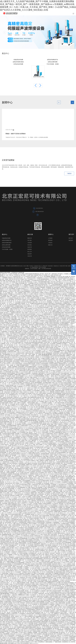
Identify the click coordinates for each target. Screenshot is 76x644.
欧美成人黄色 (47, 534)
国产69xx (37, 283)
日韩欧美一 (16, 295)
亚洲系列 (35, 465)
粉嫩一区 (56, 332)
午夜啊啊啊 (4, 278)
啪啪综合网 (50, 283)
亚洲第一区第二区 (52, 528)
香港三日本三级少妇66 (58, 383)
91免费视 (65, 303)
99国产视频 (46, 457)
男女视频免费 (46, 367)
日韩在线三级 (53, 635)
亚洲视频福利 (23, 334)
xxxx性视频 (5, 567)
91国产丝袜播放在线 (53, 305)
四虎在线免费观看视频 (55, 349)
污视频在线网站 (49, 607)
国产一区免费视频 (30, 283)
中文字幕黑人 (7, 553)
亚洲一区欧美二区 (16, 435)
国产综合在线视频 (71, 358)
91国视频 (35, 633)
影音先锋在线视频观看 (38, 375)
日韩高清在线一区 (38, 410)
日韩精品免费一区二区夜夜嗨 (66, 410)
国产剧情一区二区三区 (14, 451)
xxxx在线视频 (70, 279)
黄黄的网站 (18, 303)
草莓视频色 (8, 307)
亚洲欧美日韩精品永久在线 (23, 447)
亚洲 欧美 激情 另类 (56, 420)
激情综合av (52, 639)
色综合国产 (53, 553)
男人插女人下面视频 (8, 286)
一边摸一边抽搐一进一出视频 (27, 326)
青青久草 (61, 435)
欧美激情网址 (49, 491)
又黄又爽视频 (65, 440)
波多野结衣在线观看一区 (60, 283)
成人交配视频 (72, 458)
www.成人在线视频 (12, 432)
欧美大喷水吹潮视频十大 (51, 389)
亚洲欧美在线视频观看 (8, 314)
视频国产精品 (29, 465)
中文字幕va (72, 373)
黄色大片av (53, 399)
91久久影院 (67, 340)
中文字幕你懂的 (64, 451)
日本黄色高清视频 (47, 564)
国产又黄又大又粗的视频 (53, 337)
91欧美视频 (50, 306)
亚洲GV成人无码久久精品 (59, 354)
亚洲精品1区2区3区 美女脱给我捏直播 (38, 361)
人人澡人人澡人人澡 (66, 348)
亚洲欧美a (41, 637)
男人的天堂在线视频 (17, 560)
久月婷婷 (40, 387)
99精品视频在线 (53, 278)
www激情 (24, 513)
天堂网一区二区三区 (29, 307)
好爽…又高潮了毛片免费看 (25, 497)
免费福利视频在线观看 (41, 490)
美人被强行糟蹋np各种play (64, 342)
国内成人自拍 (66, 544)
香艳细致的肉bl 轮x (63, 364)
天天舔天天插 (63, 385)
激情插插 (49, 338)
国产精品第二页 (37, 639)
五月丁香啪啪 (15, 283)
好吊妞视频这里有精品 (6, 528)
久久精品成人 (30, 615)
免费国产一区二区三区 (5, 396)
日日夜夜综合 (54, 367)
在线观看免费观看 (61, 395)
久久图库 (31, 294)
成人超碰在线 (56, 306)
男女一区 (21, 310)
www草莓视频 (70, 483)
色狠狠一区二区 (64, 494)
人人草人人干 (46, 291)
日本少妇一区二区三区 (61, 293)
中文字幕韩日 (54, 400)
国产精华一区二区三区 (42, 426)
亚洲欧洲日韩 (59, 427)
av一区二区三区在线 (25, 486)
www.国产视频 (44, 305)
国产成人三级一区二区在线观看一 (14, 572)
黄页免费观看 (22, 465)
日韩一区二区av (10, 581)
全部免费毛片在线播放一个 (46, 369)
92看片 (13, 551)
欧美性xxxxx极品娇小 (50, 293)
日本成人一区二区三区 (33, 606)
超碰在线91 (44, 544)
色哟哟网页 (59, 344)
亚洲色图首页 (64, 512)
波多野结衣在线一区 (18, 277)
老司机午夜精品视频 (71, 395)
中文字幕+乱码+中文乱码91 (28, 357)
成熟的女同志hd (47, 318)
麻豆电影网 (25, 628)
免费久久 (9, 297)
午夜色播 (30, 438)
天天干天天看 (41, 547)
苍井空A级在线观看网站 (47, 408)
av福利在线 (62, 338)
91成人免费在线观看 (40, 346)
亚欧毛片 (56, 434)
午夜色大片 (57, 290)
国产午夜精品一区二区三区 (60, 411)
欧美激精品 (39, 350)
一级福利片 (37, 475)
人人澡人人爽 (24, 354)
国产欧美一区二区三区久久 (26, 444)
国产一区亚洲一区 (35, 486)
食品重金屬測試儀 (15, 266)
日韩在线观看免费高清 (57, 285)
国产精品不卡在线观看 (56, 371)
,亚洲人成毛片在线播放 (23, 317)
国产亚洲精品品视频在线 (62, 286)
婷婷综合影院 (28, 295)
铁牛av (49, 400)
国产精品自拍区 (71, 341)
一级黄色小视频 (4, 514)
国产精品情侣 (55, 338)
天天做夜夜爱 (51, 604)
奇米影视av (32, 502)
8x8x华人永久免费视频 (70, 622)
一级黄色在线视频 (31, 403)
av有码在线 (7, 494)
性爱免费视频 (38, 628)
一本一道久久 (13, 583)
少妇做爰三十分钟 (10, 362)
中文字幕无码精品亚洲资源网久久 (43, 307)
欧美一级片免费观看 (41, 424)
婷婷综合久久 (5, 556)
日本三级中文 (46, 455)
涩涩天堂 (37, 583)
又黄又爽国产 (47, 375)
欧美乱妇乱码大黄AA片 (57, 565)
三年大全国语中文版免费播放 (7, 375)
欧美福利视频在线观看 (69, 336)
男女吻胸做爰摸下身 (8, 354)
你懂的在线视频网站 (34, 439)
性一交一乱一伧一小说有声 (20, 301)
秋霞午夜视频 (68, 377)
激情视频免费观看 (45, 279)
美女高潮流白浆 (26, 383)
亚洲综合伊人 (41, 532)
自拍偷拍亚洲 (58, 419)
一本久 (19, 318)
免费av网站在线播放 (27, 611)
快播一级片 (40, 405)
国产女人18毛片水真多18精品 (7, 502)
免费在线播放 (17, 349)
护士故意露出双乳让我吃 (54, 385)
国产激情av (48, 494)
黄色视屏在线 (71, 400)
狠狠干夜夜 (49, 591)
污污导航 (21, 633)
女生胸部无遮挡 (23, 346)
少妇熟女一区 (33, 392)
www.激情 (61, 384)
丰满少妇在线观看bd (17, 602)
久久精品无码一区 (10, 630)
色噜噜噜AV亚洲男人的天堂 (23, 412)
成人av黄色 (11, 400)
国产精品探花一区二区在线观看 (21, 286)
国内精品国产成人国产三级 (44, 384)
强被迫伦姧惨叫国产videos (14, 504)
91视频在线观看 (6, 348)
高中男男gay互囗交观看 (60, 362)
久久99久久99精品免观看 (33, 416)
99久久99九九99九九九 (66, 311)
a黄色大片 (36, 467)
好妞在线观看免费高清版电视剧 (36, 342)
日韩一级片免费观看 (59, 361)
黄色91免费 (27, 322)
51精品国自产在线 (56, 576)
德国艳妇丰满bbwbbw (16, 313)
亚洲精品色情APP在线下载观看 (27, 356)
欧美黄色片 (27, 405)
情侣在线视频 (50, 563)
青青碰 (25, 626)
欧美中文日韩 (71, 329)
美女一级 (6, 612)
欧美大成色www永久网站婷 (12, 341)
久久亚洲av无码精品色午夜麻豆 (49, 471)
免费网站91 (69, 356)
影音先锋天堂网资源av (27, 302)
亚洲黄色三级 (65, 319)
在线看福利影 (72, 294)
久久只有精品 (60, 525)
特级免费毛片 (66, 569)
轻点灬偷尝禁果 (48, 301)
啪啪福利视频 (45, 622)
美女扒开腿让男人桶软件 (51, 310)
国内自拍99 (51, 361)
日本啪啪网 (64, 465)
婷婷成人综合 (53, 537)
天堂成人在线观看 (69, 401)
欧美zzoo (53, 345)
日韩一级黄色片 (41, 388)
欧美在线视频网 (71, 317)
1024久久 (39, 314)
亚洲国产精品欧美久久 (65, 423)
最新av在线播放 (7, 317)
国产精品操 (56, 416)
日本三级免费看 (67, 508)
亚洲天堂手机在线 (53, 584)
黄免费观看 (49, 287)
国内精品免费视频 (54, 364)
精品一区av (40, 419)
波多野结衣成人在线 (63, 291)
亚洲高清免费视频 (64, 353)
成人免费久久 (72, 473)
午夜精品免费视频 (39, 329)
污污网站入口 (52, 428)
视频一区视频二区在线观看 (22, 332)
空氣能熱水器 (56, 266)
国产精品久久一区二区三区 (8, 340)
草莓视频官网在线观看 (69, 361)
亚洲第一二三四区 (44, 495)
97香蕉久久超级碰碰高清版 (58, 470)
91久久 (7, 637)
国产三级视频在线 (14, 607)
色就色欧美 (57, 392)
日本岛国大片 (15, 522)
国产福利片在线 (15, 392)
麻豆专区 (17, 369)
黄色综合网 (73, 350)
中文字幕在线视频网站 (35, 289)
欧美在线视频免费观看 (49, 329)
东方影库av (53, 479)
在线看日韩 (31, 628)
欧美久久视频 (72, 419)
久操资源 (51, 457)
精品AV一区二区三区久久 (13, 407)
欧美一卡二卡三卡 (61, 297)
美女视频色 (46, 537)
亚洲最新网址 (72, 638)
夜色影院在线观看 (57, 591)
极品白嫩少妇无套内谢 (48, 634)
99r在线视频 (7, 436)
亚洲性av (41, 467)
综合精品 (8, 540)
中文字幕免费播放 (36, 391)
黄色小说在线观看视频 (12, 337)
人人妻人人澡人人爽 (67, 371)
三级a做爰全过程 (48, 414)
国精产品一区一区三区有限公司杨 (52, 430)
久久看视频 (66, 561)
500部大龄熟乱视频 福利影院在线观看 (32, 622)
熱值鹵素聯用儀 (35, 267)
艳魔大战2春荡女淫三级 (16, 309)
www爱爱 (27, 638)
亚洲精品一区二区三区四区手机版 (40, 431)
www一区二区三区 (19, 385)
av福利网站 (32, 299)
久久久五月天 (13, 481)
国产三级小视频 (57, 457)
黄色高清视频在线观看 (31, 367)
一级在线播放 (59, 610)
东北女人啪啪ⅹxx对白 (8, 493)
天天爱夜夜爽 (22, 321)
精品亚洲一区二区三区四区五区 (22, 287)
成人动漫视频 (27, 385)
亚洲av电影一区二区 (57, 334)
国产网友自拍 (26, 520)
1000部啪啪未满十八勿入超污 (35, 553)
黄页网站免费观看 (55, 375)
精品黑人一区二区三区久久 (8, 303)
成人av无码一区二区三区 (68, 314)
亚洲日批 (74, 526)
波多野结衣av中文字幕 (50, 447)
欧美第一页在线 (62, 607)
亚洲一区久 (29, 399)
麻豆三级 (47, 407)
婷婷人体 (17, 444)
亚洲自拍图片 (48, 561)
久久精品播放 (38, 352)
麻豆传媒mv (64, 516)
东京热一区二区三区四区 (12, 344)
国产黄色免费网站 (69, 403)
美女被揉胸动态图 (50, 379)
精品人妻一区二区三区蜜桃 (17, 422)
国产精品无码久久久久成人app (37, 530)
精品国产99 (22, 358)
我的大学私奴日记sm (21, 416)
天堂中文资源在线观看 (17, 364)
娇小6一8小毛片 (6, 481)
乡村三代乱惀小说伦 (42, 466)
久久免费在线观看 (49, 532)
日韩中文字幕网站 (50, 427)
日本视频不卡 (51, 326)
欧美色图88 (20, 521)
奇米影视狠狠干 (36, 592)
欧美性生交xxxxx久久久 (13, 358)
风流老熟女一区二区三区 (21, 362)
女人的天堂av (71, 291)
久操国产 (50, 438)
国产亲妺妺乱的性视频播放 (51, 325)
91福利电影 (11, 536)
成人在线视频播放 (25, 459)
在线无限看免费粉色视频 (44, 282)
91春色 (3, 526)
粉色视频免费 (3, 373)
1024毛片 (23, 504)
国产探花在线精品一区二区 (29, 490)
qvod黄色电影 (41, 494)
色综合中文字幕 (72, 426)
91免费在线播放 (8, 602)
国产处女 (65, 397)
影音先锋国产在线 (13, 521)
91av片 (19, 643)
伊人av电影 (42, 379)
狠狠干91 (59, 635)
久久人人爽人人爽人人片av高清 (59, 281)
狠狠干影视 (26, 315)
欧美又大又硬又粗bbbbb (33, 293)
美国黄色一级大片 (37, 380)
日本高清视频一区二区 (36, 328)
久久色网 (7, 311)
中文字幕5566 (7, 391)
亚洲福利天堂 (66, 334)
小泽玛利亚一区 (40, 513)
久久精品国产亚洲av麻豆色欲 (14, 298)
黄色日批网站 (70, 293)
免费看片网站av (27, 521)
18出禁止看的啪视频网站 (37, 383)
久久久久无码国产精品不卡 (11, 414)
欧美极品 (34, 572)
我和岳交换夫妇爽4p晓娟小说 (22, 340)
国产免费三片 (5, 338)
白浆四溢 (62, 306)
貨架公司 (40, 266)
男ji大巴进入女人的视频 (46, 330)
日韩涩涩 (45, 440)
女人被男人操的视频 (51, 486)
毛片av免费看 (59, 508)
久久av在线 (43, 486)
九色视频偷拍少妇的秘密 (41, 299)
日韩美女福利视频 (23, 553)
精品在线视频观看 (26, 291)
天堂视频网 (60, 446)
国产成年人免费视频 (23, 337)
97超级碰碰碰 (56, 522)
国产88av (35, 309)
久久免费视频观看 (52, 623)
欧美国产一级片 (13, 403)
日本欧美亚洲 (62, 626)
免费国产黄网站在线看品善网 (68, 287)
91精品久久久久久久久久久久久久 (58, 483)
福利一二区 (36, 442)
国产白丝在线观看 (59, 340)
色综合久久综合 (13, 427)
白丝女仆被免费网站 (10, 299)
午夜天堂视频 (12, 282)
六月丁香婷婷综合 (25, 290)
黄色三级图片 (25, 313)
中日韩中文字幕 (48, 422)
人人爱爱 (42, 561)
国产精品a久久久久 (66, 432)
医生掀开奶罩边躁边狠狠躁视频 (58, 356)
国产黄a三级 (12, 383)
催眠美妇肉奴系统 (30, 353)
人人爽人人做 (70, 495)
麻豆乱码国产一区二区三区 (37, 277)
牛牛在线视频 (47, 493)
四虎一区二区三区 (22, 352)
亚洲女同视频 (19, 383)
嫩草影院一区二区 (70, 310)
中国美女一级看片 (62, 279)
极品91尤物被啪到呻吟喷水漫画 (46, 577)
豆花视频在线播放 (19, 306)
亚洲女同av (60, 407)
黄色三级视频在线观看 (70, 352)
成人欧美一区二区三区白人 (42, 452)
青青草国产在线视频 (33, 325)
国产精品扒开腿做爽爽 (40, 287)
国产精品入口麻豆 (69, 360)
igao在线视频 (45, 428)
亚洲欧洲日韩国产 (60, 298)
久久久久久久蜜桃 (17, 513)
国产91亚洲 (20, 315)
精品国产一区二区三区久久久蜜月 (21, 498)
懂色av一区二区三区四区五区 (63, 345)
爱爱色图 (52, 392)
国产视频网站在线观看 (38, 608)
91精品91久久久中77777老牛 (42, 567)
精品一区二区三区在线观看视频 (49, 500)
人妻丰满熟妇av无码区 (40, 579)
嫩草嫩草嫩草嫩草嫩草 (47, 354)
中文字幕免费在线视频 (61, 487)
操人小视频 (10, 295)
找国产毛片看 (37, 317)
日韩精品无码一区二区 (27, 375)
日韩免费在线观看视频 (64, 325)
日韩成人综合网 (48, 313)
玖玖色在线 (33, 291)
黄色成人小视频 (35, 561)
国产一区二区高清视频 (16, 302)
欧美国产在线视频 (26, 328)
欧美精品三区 (47, 336)
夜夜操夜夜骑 (59, 303)
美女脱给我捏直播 (25, 530)
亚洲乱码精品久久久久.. (38, 297)
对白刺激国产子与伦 (44, 416)
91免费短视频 (40, 290)
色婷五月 (16, 569)
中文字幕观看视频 (67, 540)
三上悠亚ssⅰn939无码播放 (36, 318)
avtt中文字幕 (32, 427)
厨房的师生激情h (15, 356)
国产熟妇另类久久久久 (23, 471)
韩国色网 (61, 412)
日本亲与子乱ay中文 (61, 399)
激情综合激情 (23, 371)
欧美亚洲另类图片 (32, 314)
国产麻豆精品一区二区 (12, 345)
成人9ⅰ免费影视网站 (41, 338)
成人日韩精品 (21, 529)
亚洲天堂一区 (27, 379)
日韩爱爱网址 (69, 305)
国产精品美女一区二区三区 (41, 529)
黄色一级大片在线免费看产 (24, 281)
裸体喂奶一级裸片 (23, 293)
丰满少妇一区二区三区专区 (31, 599)
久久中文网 (41, 313)
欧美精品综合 (67, 450)
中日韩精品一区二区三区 (61, 329)
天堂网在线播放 (63, 358)
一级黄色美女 (5, 512)
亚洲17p (19, 291)
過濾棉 (69, 266)
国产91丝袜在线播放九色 (36, 470)
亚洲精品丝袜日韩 (31, 500)
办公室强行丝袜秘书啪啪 (31, 547)
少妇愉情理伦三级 (66, 457)
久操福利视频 (17, 430)
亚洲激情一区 (10, 475)
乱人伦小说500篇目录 (45, 552)
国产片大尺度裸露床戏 (40, 451)
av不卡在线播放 (31, 346)
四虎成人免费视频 (44, 620)
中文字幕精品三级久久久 (9, 580)
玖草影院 (10, 410)
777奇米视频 (40, 367)
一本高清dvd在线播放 (62, 426)
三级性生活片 (12, 420)
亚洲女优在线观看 (44, 557)
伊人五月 (40, 611)
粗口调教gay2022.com (15, 348)
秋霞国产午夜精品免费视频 (23, 448)
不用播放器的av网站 (12, 352)
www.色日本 (58, 319)
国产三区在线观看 (51, 344)
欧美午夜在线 (16, 336)
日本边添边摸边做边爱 (20, 368)
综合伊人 (10, 478)
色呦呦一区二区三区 (21, 389)
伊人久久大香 (53, 590)
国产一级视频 (53, 446)
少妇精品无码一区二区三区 (26, 341)
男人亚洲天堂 (46, 553)
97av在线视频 (9, 506)
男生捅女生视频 (21, 338)
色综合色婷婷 (57, 618)
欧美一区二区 (40, 430)
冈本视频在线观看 (57, 314)
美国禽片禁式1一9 (19, 493)
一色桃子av (13, 447)
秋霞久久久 (70, 303)
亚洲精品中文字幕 (29, 446)
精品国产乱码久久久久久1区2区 (29, 466)
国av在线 (58, 428)
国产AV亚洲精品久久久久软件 (38, 322)
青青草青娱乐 (67, 435)
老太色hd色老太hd (16, 330)
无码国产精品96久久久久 (62, 549)
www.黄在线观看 (27, 619)
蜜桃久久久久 (24, 336)
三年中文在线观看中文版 (22, 432)
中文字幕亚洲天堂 (69, 381)
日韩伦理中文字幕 (61, 387)
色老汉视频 (24, 333)
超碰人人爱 (37, 330)
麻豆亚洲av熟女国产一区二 (20, 278)
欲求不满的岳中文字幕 (5, 318)
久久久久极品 (3, 358)
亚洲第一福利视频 (16, 466)
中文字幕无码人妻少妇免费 (62, 277)
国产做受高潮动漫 (60, 622)
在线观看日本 (16, 401)
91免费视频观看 (72, 501)
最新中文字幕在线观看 (39, 573)
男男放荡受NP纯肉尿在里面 (61, 518)
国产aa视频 (65, 295)
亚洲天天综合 (54, 569)
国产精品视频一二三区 (25, 423)
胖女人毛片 (15, 431)
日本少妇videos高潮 (37, 517)
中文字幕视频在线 (54, 423)
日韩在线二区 (48, 297)
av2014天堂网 (66, 592)
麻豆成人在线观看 (20, 404)
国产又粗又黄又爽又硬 (21, 282)
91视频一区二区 (25, 318)
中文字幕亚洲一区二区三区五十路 (28, 407)
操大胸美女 (43, 298)
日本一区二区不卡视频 (69, 448)
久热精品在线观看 (36, 497)
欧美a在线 (36, 438)
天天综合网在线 (70, 399)
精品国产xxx (34, 514)
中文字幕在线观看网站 (66, 598)
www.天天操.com (18, 604)
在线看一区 (14, 376)
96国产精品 (5, 489)
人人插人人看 (16, 590)
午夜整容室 (51, 618)
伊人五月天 (24, 311)
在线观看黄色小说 (62, 471)
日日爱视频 (54, 485)
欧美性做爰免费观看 (59, 588)
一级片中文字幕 (22, 345)
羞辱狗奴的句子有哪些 (11, 387)
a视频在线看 (49, 388)
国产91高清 (3, 362)
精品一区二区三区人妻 (49, 419)
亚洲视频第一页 (51, 302)
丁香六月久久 (26, 396)
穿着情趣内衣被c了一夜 (15, 545)
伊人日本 (34, 319)
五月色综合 (41, 505)
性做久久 (35, 384)
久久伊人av (23, 508)
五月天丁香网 (34, 642)
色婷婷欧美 (21, 322)
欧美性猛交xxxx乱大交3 (47, 328)
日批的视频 (19, 611)
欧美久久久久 (46, 392)
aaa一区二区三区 (43, 400)
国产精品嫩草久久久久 (23, 376)
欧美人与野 (3, 325)
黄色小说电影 (69, 493)
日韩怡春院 (11, 287)
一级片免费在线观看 (22, 408)
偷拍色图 (61, 504)
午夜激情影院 (39, 278)
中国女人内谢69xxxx (24, 392)
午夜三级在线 (36, 399)
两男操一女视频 (10, 328)
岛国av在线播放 (29, 540)
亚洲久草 (27, 607)
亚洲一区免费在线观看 (23, 426)
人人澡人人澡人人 (16, 482)
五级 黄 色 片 (71, 422)
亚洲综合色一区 (61, 310)
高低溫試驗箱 (50, 266)
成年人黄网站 (26, 443)
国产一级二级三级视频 (52, 475)
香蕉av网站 (41, 493)
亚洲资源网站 (21, 367)
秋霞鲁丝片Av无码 (16, 297)
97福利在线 (18, 311)
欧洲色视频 (22, 283)
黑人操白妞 (27, 305)
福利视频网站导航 (49, 498)
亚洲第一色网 (54, 606)
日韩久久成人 (66, 634)
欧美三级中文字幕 (57, 295)
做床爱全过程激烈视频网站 (42, 364)
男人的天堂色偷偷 (33, 576)
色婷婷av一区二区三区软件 (46, 295)
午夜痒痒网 (66, 285)
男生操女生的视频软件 (40, 551)
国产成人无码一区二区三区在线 (58, 357)
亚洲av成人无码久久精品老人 (46, 571)
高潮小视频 (14, 318)
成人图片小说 (71, 516)
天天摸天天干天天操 (24, 620)
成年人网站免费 (29, 358)
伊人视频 (18, 419)
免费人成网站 (36, 618)
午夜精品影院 (69, 354)
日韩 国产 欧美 (39, 538)
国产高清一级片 (30, 352)
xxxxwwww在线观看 (8, 565)
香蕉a (22, 555)
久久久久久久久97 (7, 579)
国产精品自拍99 (56, 627)
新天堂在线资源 (34, 463)
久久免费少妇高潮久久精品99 (8, 418)
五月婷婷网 (20, 528)
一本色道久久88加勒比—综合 (26, 467)
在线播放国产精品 (46, 569)
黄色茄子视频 (56, 289)
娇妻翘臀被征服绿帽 (16, 505)
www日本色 (70, 388)
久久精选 (53, 372)
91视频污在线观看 (46, 358)
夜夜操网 (55, 342)
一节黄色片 (72, 324)
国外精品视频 (47, 467)
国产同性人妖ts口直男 (53, 497)
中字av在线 (65, 438)
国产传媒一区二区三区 (44, 612)
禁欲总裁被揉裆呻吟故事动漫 (28, 348)
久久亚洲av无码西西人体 (16, 285)
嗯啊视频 (53, 277)
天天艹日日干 (29, 431)
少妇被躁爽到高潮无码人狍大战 (64, 502)
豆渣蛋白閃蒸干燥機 (63, 266)
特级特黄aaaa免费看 (71, 283)
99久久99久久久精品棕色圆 (25, 344)
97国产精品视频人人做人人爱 (68, 481)
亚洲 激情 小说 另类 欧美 (40, 565)
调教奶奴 (7, 501)
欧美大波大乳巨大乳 (10, 537)
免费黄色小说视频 (44, 461)
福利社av (32, 520)
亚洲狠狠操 (41, 422)
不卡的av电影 (55, 560)
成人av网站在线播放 (55, 311)
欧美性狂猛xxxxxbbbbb (5, 477)
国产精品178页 (20, 631)
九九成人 (35, 282)
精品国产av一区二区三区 (53, 466)
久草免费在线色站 (39, 641)
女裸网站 (22, 384)
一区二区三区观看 (20, 473)
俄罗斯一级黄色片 (15, 616)
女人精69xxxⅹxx (9, 349)
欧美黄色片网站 (43, 283)
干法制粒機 (36, 266)
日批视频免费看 (29, 384)
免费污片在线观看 (22, 403)
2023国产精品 (14, 594)
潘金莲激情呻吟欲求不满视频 (22, 469)
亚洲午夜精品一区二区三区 (41, 404)
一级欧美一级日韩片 (33, 477)
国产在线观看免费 (13, 322)
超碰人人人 (38, 403)
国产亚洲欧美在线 (51, 514)
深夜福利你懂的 (59, 447)
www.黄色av (60, 568)
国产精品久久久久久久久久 (6, 277)
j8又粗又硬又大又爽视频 (44, 459)
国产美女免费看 (20, 373)
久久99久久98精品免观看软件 (50, 444)
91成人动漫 (7, 442)
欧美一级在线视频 (63, 560)
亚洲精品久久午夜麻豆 (52, 540)
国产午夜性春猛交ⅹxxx (52, 551)
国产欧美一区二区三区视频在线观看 (47, 599)
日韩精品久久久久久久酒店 (17, 405)
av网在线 (13, 619)
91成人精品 (6, 282)
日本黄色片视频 (16, 290)
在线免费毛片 (25, 502)
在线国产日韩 (35, 481)
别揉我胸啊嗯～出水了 (59, 352)
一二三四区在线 (33, 365)
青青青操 (49, 565)
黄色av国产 (27, 473)
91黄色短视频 (61, 584)
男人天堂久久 (33, 548)
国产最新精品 (11, 350)
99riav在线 (29, 380)
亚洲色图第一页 (60, 381)
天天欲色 (40, 585)
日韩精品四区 (34, 494)
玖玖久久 (26, 475)
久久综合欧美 (27, 277)
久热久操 (68, 533)
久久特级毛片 (49, 579)
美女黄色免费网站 (64, 324)
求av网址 (6, 538)
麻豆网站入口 (73, 587)
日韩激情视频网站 (29, 509)
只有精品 (19, 481)
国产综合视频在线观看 (44, 481)
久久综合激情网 (29, 442)
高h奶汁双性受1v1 (53, 350)
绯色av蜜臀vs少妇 (29, 573)
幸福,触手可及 (18, 461)
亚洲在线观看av (36, 369)
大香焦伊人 (52, 603)
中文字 (51, 352)
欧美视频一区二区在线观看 (55, 309)
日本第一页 (13, 510)
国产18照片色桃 (65, 328)
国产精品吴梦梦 (54, 368)
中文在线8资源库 (55, 318)
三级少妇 (44, 443)
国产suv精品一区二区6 (40, 478)
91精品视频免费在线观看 (36, 423)
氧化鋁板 (21, 266)
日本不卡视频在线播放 (67, 404)
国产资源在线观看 (22, 600)
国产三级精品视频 (53, 557)
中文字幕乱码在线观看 (25, 415)
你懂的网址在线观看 (44, 603)
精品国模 (60, 540)
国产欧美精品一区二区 (8, 627)
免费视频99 (50, 583)
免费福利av (64, 618)
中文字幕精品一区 (71, 552)
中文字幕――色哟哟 (7, 367)
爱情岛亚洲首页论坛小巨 (52, 396)
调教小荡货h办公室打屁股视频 (35, 487)
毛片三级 (15, 281)
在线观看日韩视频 (70, 289)
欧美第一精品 (47, 381)
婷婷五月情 (27, 631)
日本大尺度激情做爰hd (21, 592)
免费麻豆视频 (62, 337)
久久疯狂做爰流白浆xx (62, 485)
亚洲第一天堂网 (53, 455)
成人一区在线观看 (29, 404)
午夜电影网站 (18, 635)
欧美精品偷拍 (7, 319)
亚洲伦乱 (67, 307)
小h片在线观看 (41, 524)
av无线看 (72, 326)
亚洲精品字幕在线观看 (33, 626)
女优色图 (35, 504)
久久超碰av (72, 513)
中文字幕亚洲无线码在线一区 (56, 585)
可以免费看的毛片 (64, 514)
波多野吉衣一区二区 (69, 575)
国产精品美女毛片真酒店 (16, 501)
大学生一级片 (13, 315)
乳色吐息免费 (66, 458)
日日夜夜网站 (28, 373)
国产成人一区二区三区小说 (36, 448)
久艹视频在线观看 (26, 285)
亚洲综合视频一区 (64, 466)
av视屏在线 (16, 397)
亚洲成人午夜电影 (5, 285)
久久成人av (3, 506)
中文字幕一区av (32, 426)
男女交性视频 (63, 290)
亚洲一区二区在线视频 (68, 532)
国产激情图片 (67, 412)
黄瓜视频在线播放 (47, 383)
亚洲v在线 (65, 473)
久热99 (34, 395)
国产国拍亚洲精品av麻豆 (70, 447)
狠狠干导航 (36, 495)
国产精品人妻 (31, 336)
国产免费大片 (25, 294)
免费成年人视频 (9, 329)
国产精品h (29, 600)
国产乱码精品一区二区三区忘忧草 (20, 372)
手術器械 (31, 266)
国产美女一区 (10, 498)
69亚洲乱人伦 (29, 324)
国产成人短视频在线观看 (32, 345)
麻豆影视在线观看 (8, 361)
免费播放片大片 (13, 538)
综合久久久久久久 (7, 283)
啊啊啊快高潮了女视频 (20, 418)
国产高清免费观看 (11, 289)
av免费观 (8, 508)
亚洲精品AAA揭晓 (43, 438)
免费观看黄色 (19, 510)
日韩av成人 (14, 408)
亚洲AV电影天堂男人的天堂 (34, 580)
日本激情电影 (4, 591)
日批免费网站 (13, 471)
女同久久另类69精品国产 (15, 459)
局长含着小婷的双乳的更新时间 (13, 454)
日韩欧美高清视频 (18, 379)
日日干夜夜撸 (30, 330)
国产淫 (72, 634)
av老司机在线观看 (20, 591)
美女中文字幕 (16, 603)
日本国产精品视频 (50, 391)
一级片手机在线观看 (60, 442)
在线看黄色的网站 (21, 353)
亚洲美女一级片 (4, 321)
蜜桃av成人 (3, 334)
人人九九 (72, 439)
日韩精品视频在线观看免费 (9, 509)
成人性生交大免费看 (9, 606)
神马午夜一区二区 (45, 311)
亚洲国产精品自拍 (58, 473)
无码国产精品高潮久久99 (47, 619)
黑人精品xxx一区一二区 (17, 396)
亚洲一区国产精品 (60, 360)
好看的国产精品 (39, 610)
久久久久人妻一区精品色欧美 (30, 387)
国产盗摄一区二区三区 (40, 502)
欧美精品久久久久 (25, 289)
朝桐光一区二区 (31, 549)
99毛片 (56, 541)
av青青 (2, 444)
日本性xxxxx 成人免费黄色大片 (52, 505)
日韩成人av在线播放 (60, 377)
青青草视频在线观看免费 (64, 278)
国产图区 (12, 548)
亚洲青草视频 (31, 329)
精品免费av (12, 311)
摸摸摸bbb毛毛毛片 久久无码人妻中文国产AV (16, 549)
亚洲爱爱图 (39, 500)
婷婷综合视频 (27, 634)
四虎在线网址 (45, 432)
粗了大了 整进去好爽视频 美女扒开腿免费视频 (14, 563)
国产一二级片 (14, 293)
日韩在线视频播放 (26, 481)
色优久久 (17, 548)
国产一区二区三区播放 (5, 293)
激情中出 (47, 401)
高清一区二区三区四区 (42, 385)
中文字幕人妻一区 (15, 508)
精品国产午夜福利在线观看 (57, 600)
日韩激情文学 (68, 442)
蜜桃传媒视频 (49, 642)
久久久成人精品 (53, 279)
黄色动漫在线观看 (26, 419)
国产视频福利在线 (28, 608)
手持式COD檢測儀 (42, 267)
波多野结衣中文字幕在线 (45, 439)
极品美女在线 (57, 524)
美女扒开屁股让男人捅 (40, 286)
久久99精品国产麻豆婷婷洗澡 (33, 454)
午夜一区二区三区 (17, 490)
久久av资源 (3, 547)
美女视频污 (65, 344)
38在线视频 (53, 508)
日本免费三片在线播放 (61, 380)
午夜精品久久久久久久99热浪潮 (59, 388)
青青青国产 (23, 603)
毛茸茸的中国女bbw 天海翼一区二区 (23, 516)
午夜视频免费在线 (69, 630)
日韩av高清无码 (9, 483)
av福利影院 (21, 463)
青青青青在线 (6, 462)
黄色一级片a (48, 281)
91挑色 (57, 514)
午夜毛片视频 (63, 375)
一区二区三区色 (65, 349)
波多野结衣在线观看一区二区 (20, 329)
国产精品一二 (4, 568)
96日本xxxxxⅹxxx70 (5, 302)
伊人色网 (4, 412)
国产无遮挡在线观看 (9, 306)
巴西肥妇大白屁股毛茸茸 (62, 528)
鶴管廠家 (8, 266)
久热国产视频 (12, 440)
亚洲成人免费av (44, 506)
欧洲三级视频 (3, 295)
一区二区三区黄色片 (35, 305)
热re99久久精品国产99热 (12, 393)
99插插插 (31, 317)
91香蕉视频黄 (62, 305)
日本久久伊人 (3, 337)
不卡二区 (49, 299)
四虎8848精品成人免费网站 (61, 379)
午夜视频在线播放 (68, 384)
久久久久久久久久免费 (6, 500)
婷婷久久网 (21, 305)
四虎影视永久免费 (4, 451)
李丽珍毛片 (3, 365)
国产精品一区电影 (35, 379)
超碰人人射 (49, 395)
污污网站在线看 (21, 599)
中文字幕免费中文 (34, 400)
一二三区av (56, 369)
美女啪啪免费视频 (14, 428)
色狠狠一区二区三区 (63, 346)
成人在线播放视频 (4, 427)
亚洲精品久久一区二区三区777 (60, 422)
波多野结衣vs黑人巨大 (24, 414)
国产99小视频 (66, 350)
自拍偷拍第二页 (57, 408)
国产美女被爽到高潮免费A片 (7, 360)
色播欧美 (69, 564)
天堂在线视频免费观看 (11, 426)
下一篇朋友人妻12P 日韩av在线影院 (57, 376)
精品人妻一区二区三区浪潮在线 (67, 301)
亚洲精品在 (10, 278)
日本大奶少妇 (69, 391)
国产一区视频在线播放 (32, 301)
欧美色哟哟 (42, 325)
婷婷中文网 (43, 475)
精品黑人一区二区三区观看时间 (21, 410)
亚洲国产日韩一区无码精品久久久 (28, 279)
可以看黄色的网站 (52, 525)
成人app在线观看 (56, 287)
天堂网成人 (51, 442)
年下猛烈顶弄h (56, 301)
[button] (5, 32)
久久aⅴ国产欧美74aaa (64, 624)
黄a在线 (27, 361)
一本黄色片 (47, 510)
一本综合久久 (65, 321)
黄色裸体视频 (16, 474)
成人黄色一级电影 (4, 279)
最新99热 (26, 555)
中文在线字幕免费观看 (61, 405)
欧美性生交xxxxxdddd (40, 427)
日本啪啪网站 (71, 451)
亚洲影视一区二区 (25, 303)
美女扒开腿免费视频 (66, 543)
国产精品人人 (7, 313)
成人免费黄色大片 (58, 532)
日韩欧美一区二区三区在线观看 (43, 357)
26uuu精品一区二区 (26, 319)
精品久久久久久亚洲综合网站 (11, 381)
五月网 (38, 279)
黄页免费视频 (47, 277)
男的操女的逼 (53, 454)
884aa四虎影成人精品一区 (44, 372)
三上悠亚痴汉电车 (53, 637)
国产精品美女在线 (55, 494)
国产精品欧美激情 (60, 477)
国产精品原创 (19, 299)
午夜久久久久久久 (34, 643)
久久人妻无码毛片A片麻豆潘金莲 (31, 411)
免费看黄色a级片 (13, 338)
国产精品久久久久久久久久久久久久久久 (66, 372)
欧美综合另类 (61, 581)
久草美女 (7, 333)
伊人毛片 (24, 461)
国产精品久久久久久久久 (49, 405)
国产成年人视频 (29, 377)
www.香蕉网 (28, 393)
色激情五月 (68, 306)
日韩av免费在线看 (65, 373)
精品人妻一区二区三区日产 (6, 524)
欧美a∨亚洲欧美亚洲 (51, 286)
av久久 (59, 489)
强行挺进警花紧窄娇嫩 (62, 333)
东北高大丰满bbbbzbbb (49, 340)
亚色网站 (2, 369)
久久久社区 (33, 350)
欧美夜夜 (24, 297)
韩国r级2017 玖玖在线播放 (62, 638)
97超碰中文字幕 (71, 385)
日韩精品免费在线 (42, 332)
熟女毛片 (72, 278)
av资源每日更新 (11, 368)
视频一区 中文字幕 (33, 372)
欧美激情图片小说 (55, 547)
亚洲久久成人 (3, 407)
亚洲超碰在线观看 (46, 380)
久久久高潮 (48, 547)
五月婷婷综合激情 (31, 368)
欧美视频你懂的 (54, 291)
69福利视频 (21, 381)
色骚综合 (47, 555)
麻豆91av (57, 302)
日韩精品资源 (38, 353)
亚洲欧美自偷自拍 (22, 532)
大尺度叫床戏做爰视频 (67, 408)
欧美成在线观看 (54, 365)
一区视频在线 (9, 336)
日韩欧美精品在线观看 (63, 444)
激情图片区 (3, 467)
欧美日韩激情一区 (68, 414)
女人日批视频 (33, 430)
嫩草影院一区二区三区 (33, 306)
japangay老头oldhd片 (35, 635)
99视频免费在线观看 (16, 319)
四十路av (25, 528)
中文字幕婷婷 (39, 482)
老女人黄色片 (36, 295)
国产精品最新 (72, 321)
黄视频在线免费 (10, 379)
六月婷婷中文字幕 (12, 291)
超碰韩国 (30, 333)
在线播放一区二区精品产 (35, 443)
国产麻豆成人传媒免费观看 (34, 544)
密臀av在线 (18, 630)
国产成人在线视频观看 (47, 353)
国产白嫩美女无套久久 (59, 559)
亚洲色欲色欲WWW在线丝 (68, 393)
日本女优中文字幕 (66, 309)
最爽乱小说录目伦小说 (19, 506)
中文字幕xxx (3, 479)
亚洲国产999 (40, 381)
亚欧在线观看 (58, 595)
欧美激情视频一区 (4, 452)
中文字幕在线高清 (62, 455)
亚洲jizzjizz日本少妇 (20, 557)
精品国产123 (3, 289)
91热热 (14, 389)
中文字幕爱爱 (58, 482)
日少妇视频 (62, 497)
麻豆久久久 (55, 299)
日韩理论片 (63, 478)
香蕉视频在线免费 (36, 489)
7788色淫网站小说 (49, 573)
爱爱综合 (63, 392)
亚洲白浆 (36, 294)
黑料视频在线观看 (24, 365)
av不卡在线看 (19, 619)
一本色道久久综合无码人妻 (21, 314)
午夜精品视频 (61, 315)
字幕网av (42, 293)
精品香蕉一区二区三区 (42, 319)
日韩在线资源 (56, 324)
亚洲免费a (18, 486)
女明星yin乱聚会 (41, 333)
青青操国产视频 (49, 575)
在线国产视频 (43, 337)
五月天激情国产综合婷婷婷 (35, 471)
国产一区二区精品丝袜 (16, 436)
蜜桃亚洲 (29, 592)
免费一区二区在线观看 (10, 404)
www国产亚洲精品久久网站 (33, 461)
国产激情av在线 (26, 564)
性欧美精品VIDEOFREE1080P (35, 362)
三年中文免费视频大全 (70, 396)
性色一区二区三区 (41, 572)
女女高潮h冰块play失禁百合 (38, 281)
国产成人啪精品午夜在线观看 (65, 620)
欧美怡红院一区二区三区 (46, 334)
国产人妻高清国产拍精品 (17, 517)
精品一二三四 (14, 494)
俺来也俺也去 (52, 303)
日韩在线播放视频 (69, 477)
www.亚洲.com (54, 489)
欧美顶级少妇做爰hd (25, 548)
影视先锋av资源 (6, 532)
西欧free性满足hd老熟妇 (45, 345)
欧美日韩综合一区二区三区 (51, 513)
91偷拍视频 (29, 297)
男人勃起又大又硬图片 (26, 349)
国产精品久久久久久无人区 (34, 311)
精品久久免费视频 (8, 555)
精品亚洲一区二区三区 (61, 553)
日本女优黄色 (43, 344)
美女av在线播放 (4, 459)
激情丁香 (59, 321)
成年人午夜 (62, 289)
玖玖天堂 (68, 297)
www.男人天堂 (51, 341)
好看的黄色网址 (46, 387)
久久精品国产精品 (33, 315)
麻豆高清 (24, 454)
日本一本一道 (69, 430)
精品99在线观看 (57, 328)
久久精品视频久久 (46, 365)
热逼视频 (60, 350)
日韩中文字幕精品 (16, 534)
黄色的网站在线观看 (55, 459)
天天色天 (27, 381)
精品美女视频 (58, 458)
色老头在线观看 (56, 436)
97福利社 (24, 436)
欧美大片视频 (5, 569)
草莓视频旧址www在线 (16, 391)
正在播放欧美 (8, 599)
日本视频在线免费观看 (65, 322)
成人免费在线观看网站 (12, 305)
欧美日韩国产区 (35, 415)
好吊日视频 (48, 602)
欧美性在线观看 (67, 383)
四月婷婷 (70, 397)
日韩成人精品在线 (32, 401)
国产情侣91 (24, 330)
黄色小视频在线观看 (62, 501)
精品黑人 (14, 599)
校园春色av (25, 325)
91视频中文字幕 (54, 358)
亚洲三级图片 (62, 365)
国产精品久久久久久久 (23, 427)
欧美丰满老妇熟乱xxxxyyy (33, 371)
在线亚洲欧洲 (63, 416)
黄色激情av (33, 590)
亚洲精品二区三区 (34, 412)
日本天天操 (39, 291)
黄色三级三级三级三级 (14, 279)
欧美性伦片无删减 (8, 490)
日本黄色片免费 (45, 317)
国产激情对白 (10, 604)
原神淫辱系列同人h (51, 298)
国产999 (67, 587)
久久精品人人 (37, 509)
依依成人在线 (46, 423)
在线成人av (16, 334)
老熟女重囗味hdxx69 (48, 559)
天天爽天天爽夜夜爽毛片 (49, 487)
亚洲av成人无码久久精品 (51, 346)
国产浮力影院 (43, 583)
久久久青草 (38, 418)
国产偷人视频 (5, 587)
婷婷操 (2, 553)
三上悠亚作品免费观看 (67, 616)
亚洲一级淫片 (17, 328)
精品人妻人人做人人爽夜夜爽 (40, 341)
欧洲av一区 (68, 584)
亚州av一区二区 (28, 395)
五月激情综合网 (57, 598)
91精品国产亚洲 (13, 598)
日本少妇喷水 (58, 639)
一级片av (43, 289)
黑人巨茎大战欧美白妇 (46, 436)
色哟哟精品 (8, 408)
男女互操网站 (46, 596)
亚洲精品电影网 (51, 319)
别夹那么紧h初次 (64, 369)
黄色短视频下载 (19, 342)
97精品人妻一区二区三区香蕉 (13, 479)
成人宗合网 (52, 610)
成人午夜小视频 (4, 521)
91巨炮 (47, 376)
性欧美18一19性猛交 (20, 324)
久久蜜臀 (69, 486)
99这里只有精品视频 (9, 575)
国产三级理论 (18, 502)
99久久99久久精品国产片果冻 (7, 623)
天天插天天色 (42, 294)
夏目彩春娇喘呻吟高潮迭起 (57, 336)
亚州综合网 (5, 611)
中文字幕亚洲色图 (7, 372)
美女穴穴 (31, 376)
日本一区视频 (8, 446)
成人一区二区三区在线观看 (27, 495)
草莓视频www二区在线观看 (15, 294)
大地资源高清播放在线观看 (17, 307)
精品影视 (5, 291)
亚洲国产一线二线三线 (45, 371)
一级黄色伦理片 (30, 389)
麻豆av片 (54, 395)
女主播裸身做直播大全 (47, 314)
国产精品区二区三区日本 (55, 465)
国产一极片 (13, 448)
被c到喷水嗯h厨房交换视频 (45, 463)
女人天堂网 (34, 388)
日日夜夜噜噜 (72, 319)
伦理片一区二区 (50, 377)
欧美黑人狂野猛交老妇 (52, 501)
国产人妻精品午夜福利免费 (6, 397)
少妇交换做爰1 (51, 529)
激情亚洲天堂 (9, 641)
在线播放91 (37, 334)
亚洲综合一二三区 (71, 376)
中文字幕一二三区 (63, 332)
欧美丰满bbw (28, 360)
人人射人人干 (45, 350)
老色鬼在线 (11, 346)
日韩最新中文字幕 (44, 321)
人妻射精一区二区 (13, 310)
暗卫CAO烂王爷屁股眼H (48, 362)
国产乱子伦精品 (19, 537)
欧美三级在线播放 (63, 596)
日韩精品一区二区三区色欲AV (22, 350)
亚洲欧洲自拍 (7, 517)
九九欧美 (54, 297)
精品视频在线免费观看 (15, 333)
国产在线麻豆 (56, 451)
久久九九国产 (30, 408)
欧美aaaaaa (32, 482)
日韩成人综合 (9, 334)
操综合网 (70, 295)
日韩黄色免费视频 (4, 322)
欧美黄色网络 (56, 353)
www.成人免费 (53, 568)
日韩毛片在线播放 (26, 435)
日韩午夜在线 (35, 516)
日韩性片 (2, 377)
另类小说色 (66, 491)
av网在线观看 (19, 567)
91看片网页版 (48, 545)
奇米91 (25, 306)
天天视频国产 (26, 568)
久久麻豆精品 (33, 290)
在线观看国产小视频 (58, 491)
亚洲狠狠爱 (20, 387)
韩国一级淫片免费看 (38, 444)
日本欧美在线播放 (25, 556)
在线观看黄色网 (23, 522)
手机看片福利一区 (10, 324)
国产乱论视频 (16, 642)
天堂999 (46, 637)
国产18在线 (60, 367)
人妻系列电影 (31, 641)
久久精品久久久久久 (10, 369)
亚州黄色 (62, 505)
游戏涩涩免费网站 (11, 373)
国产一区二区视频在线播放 (28, 565)
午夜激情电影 (35, 373)
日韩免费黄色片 (41, 642)
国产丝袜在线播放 (35, 435)
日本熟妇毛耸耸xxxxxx (69, 330)
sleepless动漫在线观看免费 (36, 340)
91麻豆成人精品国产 (31, 338)
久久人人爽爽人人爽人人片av (50, 448)
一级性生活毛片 (54, 435)
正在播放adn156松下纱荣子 (68, 428)
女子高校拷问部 (21, 491)
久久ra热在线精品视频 (53, 633)
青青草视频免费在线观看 (57, 510)
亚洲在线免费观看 (22, 380)
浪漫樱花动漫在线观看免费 (37, 303)
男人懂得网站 (18, 424)
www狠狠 (18, 289)
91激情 (51, 416)
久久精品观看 (63, 318)
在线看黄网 (27, 494)
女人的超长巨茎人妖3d (16, 357)
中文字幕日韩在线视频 (51, 333)
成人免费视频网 (30, 334)
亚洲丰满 (34, 333)
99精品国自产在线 (25, 451)
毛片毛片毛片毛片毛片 (29, 310)
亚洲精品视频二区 (41, 395)
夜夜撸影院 (41, 315)
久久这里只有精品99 (71, 357)
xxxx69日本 (46, 278)
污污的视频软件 (36, 344)
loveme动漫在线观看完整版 (15, 514)
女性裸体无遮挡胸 (9, 385)
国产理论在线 (58, 520)
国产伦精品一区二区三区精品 (54, 404)
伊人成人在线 (33, 396)
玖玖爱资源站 (11, 332)
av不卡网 (46, 324)
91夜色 (51, 324)
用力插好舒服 (9, 281)
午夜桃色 (7, 510)
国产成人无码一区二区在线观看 (30, 450)
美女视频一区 (61, 368)
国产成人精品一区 (26, 534)
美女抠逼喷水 (12, 631)
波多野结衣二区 (43, 306)
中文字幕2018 (17, 354)
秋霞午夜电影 (65, 467)
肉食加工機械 (26, 266)
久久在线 (32, 568)
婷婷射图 (46, 303)
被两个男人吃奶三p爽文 (9, 469)
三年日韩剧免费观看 (71, 416)
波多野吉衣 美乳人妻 (40, 310)
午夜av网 (32, 287)
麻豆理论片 (53, 387)
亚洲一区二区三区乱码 (49, 474)
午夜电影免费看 (23, 401)
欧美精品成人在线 (64, 461)
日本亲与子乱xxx (72, 498)
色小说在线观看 (46, 483)
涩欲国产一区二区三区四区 (33, 321)
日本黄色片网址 (72, 333)
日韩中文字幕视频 (27, 391)
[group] (38, 32)
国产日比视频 (31, 526)
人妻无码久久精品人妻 (65, 619)
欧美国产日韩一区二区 (57, 330)
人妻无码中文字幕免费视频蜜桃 (42, 356)
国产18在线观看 (26, 635)
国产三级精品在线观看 (38, 324)
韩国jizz (17, 588)
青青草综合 (30, 282)
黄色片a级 (43, 509)
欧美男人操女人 (45, 352)
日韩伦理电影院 (4, 474)
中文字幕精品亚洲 (27, 602)
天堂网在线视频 (18, 400)
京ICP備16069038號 (46, 269)
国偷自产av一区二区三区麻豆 (46, 411)
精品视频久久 (69, 603)
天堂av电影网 (54, 407)
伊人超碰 (66, 600)
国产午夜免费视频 (65, 302)
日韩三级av (53, 282)
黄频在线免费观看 (50, 541)
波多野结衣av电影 (36, 360)
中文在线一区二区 (4, 395)
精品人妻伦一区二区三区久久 (40, 302)
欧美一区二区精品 (26, 298)
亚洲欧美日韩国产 (72, 576)
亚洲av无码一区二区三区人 (17, 634)
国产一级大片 (66, 610)
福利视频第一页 (38, 455)
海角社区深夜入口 (45, 349)
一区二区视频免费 (45, 635)
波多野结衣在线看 (31, 278)
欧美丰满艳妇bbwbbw (61, 486)
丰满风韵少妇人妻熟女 (8, 371)
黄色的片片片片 (42, 543)
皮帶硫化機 (45, 266)
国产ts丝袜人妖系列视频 (12, 325)
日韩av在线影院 (43, 393)
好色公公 (65, 563)
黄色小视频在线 (66, 591)
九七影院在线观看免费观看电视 (37, 607)
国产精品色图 (3, 353)
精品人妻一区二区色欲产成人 (62, 326)
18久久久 (2, 537)
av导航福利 (49, 289)
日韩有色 (23, 525)
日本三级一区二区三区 (63, 475)
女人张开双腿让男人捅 (61, 317)
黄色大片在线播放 (39, 336)
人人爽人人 (73, 307)
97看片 (63, 493)
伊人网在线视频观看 (9, 461)
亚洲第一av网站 (8, 525)
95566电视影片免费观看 (51, 294)
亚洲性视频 (14, 317)
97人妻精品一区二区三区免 (65, 557)
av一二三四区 (46, 446)
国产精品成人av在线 (48, 290)
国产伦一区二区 (40, 590)
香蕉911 (60, 564)
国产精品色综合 (51, 458)
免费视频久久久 (11, 424)
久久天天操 (22, 295)
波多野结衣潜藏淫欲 (5, 309)
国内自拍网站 (16, 361)
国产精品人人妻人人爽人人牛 (57, 401)
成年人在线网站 (72, 549)
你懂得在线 (39, 596)
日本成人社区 (35, 393)
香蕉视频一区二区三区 (12, 411)
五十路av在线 (31, 579)
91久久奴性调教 (58, 577)
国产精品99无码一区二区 (61, 341)
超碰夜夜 (10, 474)
